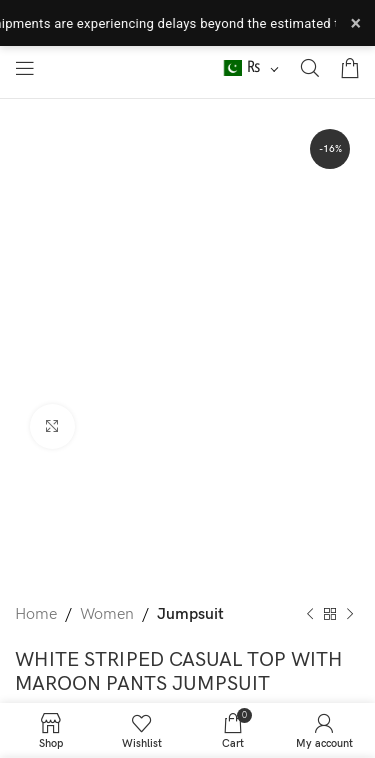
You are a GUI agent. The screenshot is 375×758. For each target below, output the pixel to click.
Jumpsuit (190, 614)
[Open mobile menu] (25, 68)
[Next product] (350, 615)
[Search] (310, 68)
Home (36, 614)
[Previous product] (310, 615)
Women (107, 614)
